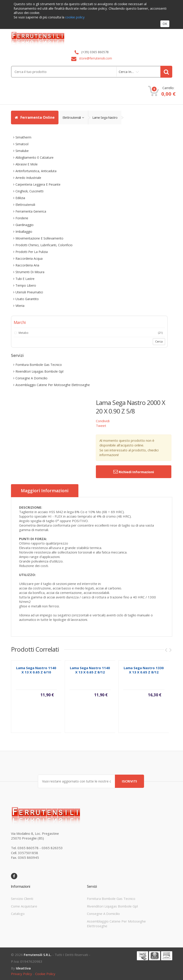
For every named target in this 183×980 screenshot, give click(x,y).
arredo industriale (28, 178)
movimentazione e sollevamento (39, 238)
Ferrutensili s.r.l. (38, 955)
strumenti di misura (30, 272)
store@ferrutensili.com (96, 58)
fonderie (22, 218)
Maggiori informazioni (45, 491)
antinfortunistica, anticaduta (36, 171)
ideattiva (23, 968)
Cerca (159, 342)
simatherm (23, 137)
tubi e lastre (25, 279)
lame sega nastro (105, 117)
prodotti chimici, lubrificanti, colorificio (44, 245)
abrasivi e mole (27, 164)
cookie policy (45, 974)
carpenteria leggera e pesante (38, 184)
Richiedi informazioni (134, 472)
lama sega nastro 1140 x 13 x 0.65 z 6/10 (36, 674)
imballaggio (24, 232)
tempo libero (26, 285)
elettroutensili (73, 117)
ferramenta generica (31, 211)
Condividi (103, 421)
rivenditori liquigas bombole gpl (39, 371)
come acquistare (24, 906)
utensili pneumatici (29, 292)
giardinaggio (25, 225)
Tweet (101, 426)
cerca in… (126, 72)
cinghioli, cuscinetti (29, 191)
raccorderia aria (27, 265)
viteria (20, 306)
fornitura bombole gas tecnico (39, 365)
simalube (22, 151)
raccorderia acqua (29, 258)
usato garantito (27, 299)
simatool (22, 144)
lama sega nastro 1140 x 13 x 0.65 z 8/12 (90, 674)
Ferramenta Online (35, 117)
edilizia (20, 198)
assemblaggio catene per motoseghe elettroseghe (53, 385)
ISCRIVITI (129, 781)
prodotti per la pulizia (32, 252)
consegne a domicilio (31, 378)
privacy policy (22, 974)
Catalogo (18, 914)
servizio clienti (22, 899)
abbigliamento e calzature (34, 157)
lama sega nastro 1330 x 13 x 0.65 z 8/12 (144, 674)
